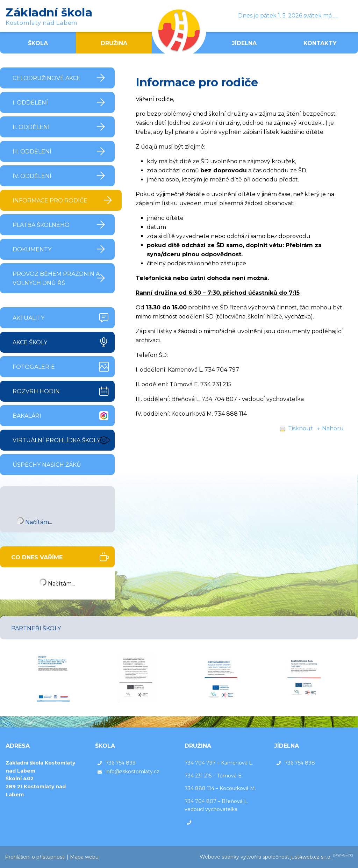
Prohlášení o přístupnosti (35, 857)
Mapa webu (84, 857)
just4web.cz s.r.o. (311, 857)
